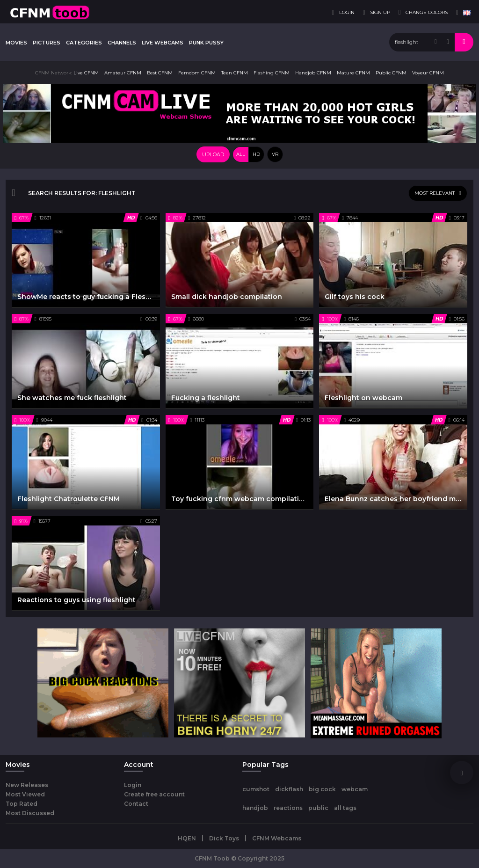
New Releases (27, 785)
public (318, 808)
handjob (255, 808)
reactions (288, 808)
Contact (136, 804)
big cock (322, 789)
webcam (355, 789)
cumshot (256, 789)
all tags (345, 808)
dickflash (289, 789)
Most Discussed (30, 813)
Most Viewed (25, 794)
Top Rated (22, 804)
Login (133, 785)
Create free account (154, 794)
